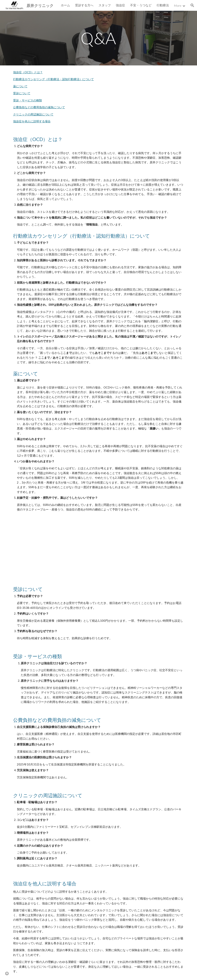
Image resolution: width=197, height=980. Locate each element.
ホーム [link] (65, 5)
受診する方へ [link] (84, 5)
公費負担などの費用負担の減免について (39, 107)
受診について (22, 93)
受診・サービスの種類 (28, 100)
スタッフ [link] (105, 5)
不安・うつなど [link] (141, 5)
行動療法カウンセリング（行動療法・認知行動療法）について (53, 79)
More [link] (178, 5)
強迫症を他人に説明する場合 (32, 121)
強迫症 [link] (120, 5)
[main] (99, 38)
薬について (20, 86)
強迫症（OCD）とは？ (28, 72)
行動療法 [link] (163, 5)
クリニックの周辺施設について (33, 114)
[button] (192, 5)
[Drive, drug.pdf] (99, 550)
